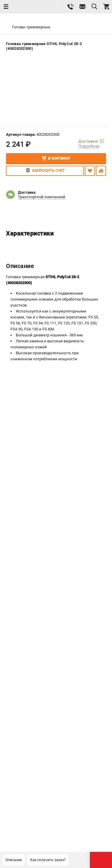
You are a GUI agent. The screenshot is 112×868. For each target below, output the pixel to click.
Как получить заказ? (48, 860)
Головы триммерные (31, 27)
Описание (14, 860)
